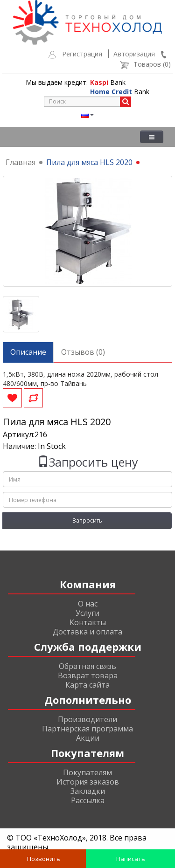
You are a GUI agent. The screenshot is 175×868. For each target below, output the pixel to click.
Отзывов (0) (83, 352)
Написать (130, 859)
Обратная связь (87, 666)
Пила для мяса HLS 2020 (89, 162)
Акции (88, 738)
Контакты (88, 622)
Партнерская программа (87, 729)
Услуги (87, 613)
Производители (87, 719)
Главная (21, 162)
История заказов (88, 782)
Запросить (87, 520)
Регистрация (82, 54)
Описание (28, 352)
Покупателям (87, 772)
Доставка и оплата (87, 632)
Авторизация (134, 54)
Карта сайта (87, 685)
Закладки (88, 791)
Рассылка (88, 800)
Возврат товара (88, 675)
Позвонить (43, 859)
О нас (88, 604)
